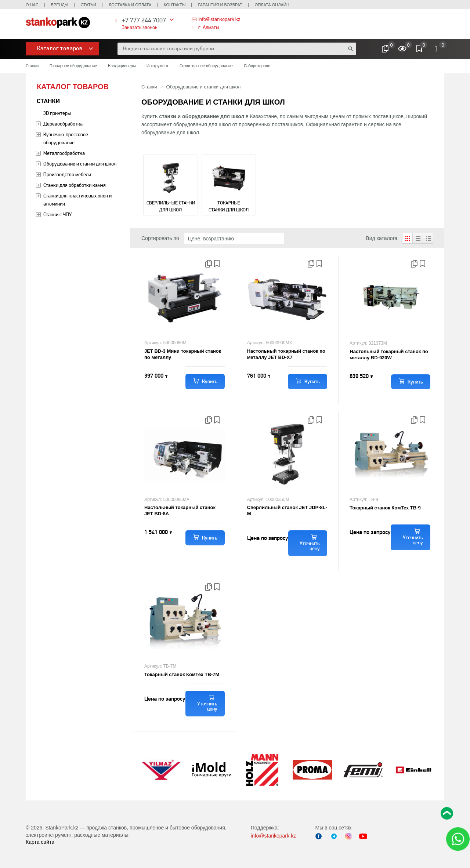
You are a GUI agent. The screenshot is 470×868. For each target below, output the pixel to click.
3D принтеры (57, 113)
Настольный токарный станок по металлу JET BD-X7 (286, 354)
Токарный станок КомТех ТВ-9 (385, 508)
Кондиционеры (122, 66)
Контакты (175, 5)
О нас (32, 5)
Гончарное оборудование (73, 66)
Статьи (88, 5)
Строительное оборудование (206, 66)
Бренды (60, 5)
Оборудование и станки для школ (80, 164)
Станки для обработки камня (75, 185)
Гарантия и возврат (220, 5)
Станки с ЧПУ (57, 214)
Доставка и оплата (130, 5)
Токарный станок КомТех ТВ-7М (182, 674)
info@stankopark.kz (219, 19)
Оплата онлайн (272, 5)
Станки (32, 66)
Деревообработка (63, 124)
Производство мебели (67, 174)
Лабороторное (257, 66)
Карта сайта (40, 842)
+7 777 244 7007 (144, 20)
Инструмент (158, 66)
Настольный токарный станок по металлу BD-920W (389, 355)
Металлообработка (64, 153)
